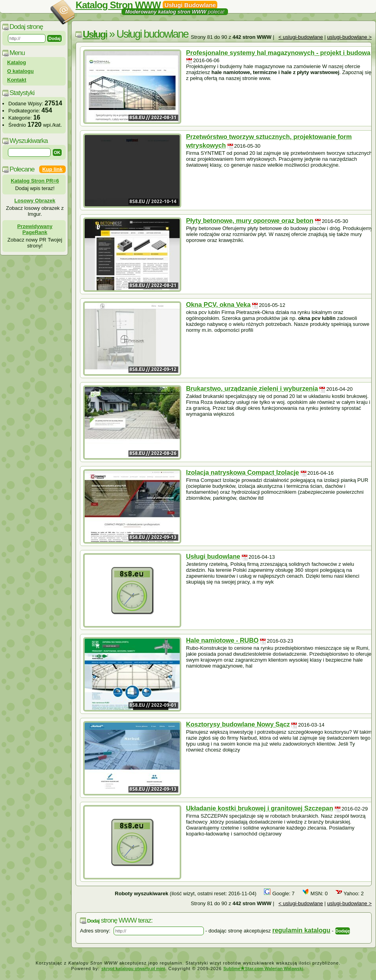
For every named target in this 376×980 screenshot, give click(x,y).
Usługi (95, 34)
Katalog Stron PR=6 (35, 181)
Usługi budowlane (213, 557)
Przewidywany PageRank (35, 229)
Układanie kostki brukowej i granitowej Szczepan (260, 808)
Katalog (17, 62)
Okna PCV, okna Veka (218, 305)
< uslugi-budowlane (301, 37)
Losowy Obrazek (35, 201)
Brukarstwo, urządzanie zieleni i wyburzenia (252, 389)
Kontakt (17, 80)
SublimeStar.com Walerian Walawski (263, 969)
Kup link (52, 169)
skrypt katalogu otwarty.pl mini (133, 969)
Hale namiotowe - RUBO (222, 640)
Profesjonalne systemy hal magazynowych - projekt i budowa (278, 53)
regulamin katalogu (301, 930)
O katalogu (20, 71)
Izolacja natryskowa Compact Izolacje (242, 473)
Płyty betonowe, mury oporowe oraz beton (250, 221)
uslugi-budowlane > (349, 37)
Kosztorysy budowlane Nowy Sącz (238, 724)
